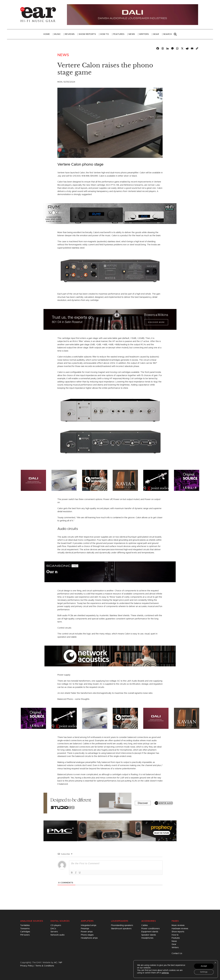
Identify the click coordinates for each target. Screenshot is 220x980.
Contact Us (177, 953)
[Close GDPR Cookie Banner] (215, 963)
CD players (56, 925)
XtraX (93, 185)
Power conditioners (150, 929)
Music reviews (178, 925)
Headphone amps (89, 938)
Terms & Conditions (45, 966)
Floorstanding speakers (122, 925)
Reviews (70, 34)
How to (175, 935)
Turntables (25, 925)
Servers (54, 932)
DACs (53, 929)
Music (57, 34)
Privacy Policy (27, 966)
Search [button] (170, 34)
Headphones (147, 938)
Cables (145, 925)
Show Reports (87, 34)
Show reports (178, 932)
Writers (144, 34)
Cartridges (25, 932)
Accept (204, 966)
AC (56, 963)
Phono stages (87, 935)
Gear (156, 34)
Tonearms (25, 929)
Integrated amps (89, 925)
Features (119, 34)
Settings (204, 972)
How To (104, 34)
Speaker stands (149, 935)
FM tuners (25, 935)
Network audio (58, 935)
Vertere (61, 173)
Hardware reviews (180, 929)
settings (165, 973)
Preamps (85, 929)
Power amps (87, 932)
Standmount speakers (121, 929)
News (132, 34)
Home (47, 34)
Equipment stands (150, 932)
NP (61, 963)
